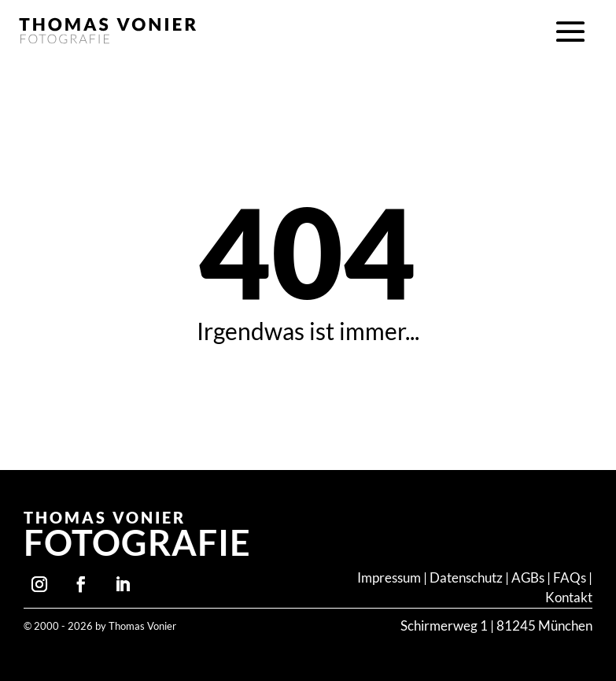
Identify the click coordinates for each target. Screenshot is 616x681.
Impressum (389, 578)
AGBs (528, 578)
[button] (570, 32)
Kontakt (569, 598)
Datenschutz (466, 578)
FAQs (571, 578)
